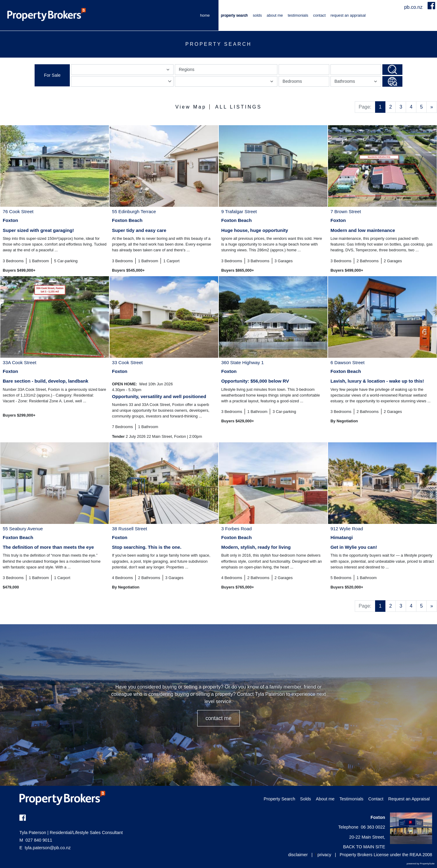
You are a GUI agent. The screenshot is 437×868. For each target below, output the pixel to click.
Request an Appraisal (348, 15)
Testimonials (298, 15)
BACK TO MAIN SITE (364, 847)
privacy (324, 855)
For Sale (52, 75)
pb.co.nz (414, 7)
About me (275, 15)
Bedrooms (292, 81)
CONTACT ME (218, 718)
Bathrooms (357, 83)
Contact (319, 15)
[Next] (432, 107)
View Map (191, 107)
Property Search (234, 15)
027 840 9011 (36, 840)
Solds (257, 15)
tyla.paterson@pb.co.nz (48, 848)
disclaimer (298, 855)
